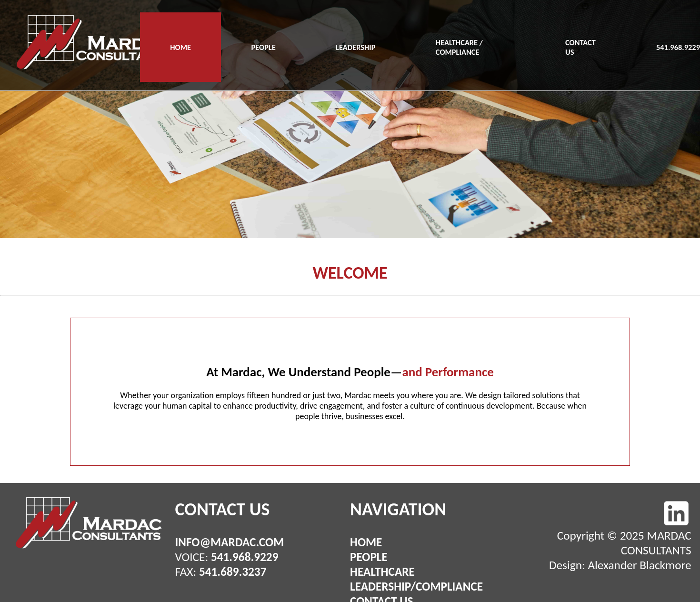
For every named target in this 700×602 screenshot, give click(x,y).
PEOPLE (263, 47)
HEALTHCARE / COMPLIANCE (459, 47)
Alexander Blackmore (639, 565)
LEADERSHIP (355, 47)
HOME (180, 47)
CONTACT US (580, 47)
